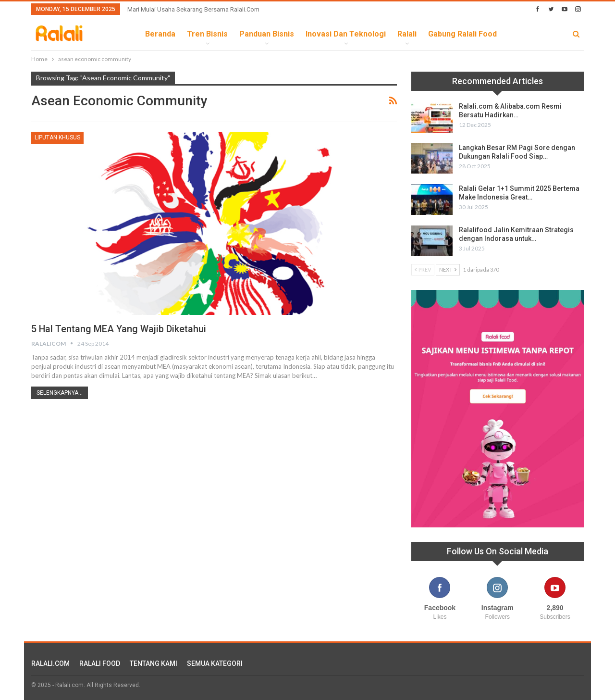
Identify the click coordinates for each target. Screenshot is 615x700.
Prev (423, 269)
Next (448, 269)
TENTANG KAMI (154, 663)
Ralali (407, 34)
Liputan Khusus (57, 137)
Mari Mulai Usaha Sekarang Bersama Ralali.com (193, 9)
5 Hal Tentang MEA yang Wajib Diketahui (119, 329)
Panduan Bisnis (267, 34)
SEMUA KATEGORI (215, 663)
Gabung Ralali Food (462, 34)
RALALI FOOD (100, 663)
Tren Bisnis (207, 34)
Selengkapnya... (60, 393)
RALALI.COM (50, 663)
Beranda (160, 34)
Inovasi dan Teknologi (346, 34)
